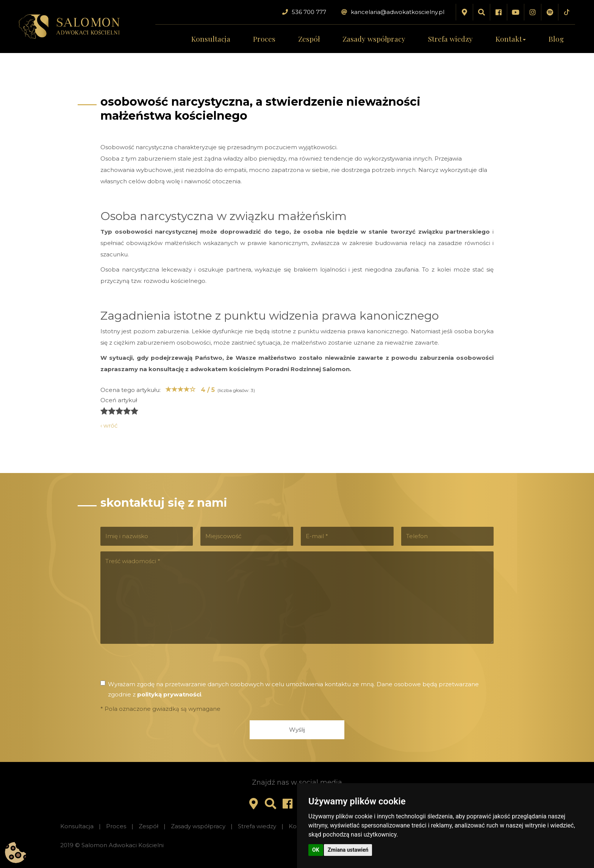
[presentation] (158, 664)
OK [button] (316, 850)
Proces (264, 39)
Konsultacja (211, 39)
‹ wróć (109, 425)
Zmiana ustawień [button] (348, 850)
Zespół (309, 39)
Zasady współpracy (374, 39)
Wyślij (297, 730)
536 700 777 (304, 12)
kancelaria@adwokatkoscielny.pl (393, 12)
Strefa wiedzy (450, 39)
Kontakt (511, 39)
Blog (556, 39)
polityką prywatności (169, 694)
